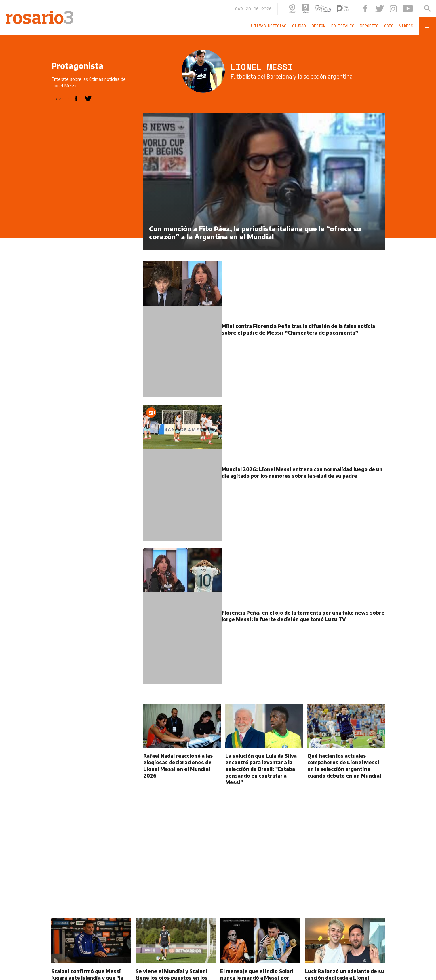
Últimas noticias (268, 26)
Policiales (343, 26)
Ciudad (299, 26)
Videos (406, 26)
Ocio (389, 26)
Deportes (369, 26)
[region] (94, 200)
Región (319, 26)
